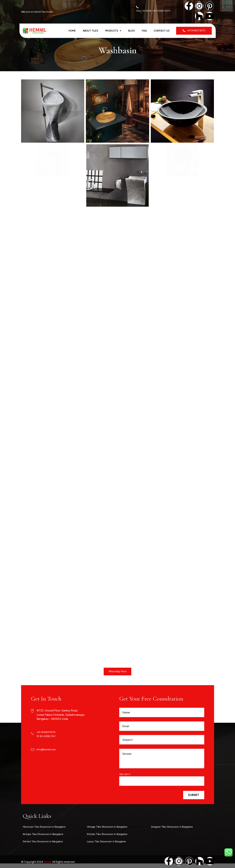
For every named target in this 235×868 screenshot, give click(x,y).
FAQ (144, 31)
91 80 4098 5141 (47, 736)
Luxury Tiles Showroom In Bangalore (108, 841)
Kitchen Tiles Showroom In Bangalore (109, 834)
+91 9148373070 (47, 732)
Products (113, 31)
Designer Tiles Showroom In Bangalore (174, 827)
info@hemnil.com (47, 749)
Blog (131, 31)
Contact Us (161, 31)
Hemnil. (48, 861)
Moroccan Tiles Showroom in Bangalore (46, 827)
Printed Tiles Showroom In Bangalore (45, 841)
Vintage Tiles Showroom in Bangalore (109, 827)
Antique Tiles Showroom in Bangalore (45, 834)
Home (72, 31)
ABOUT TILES (90, 31)
